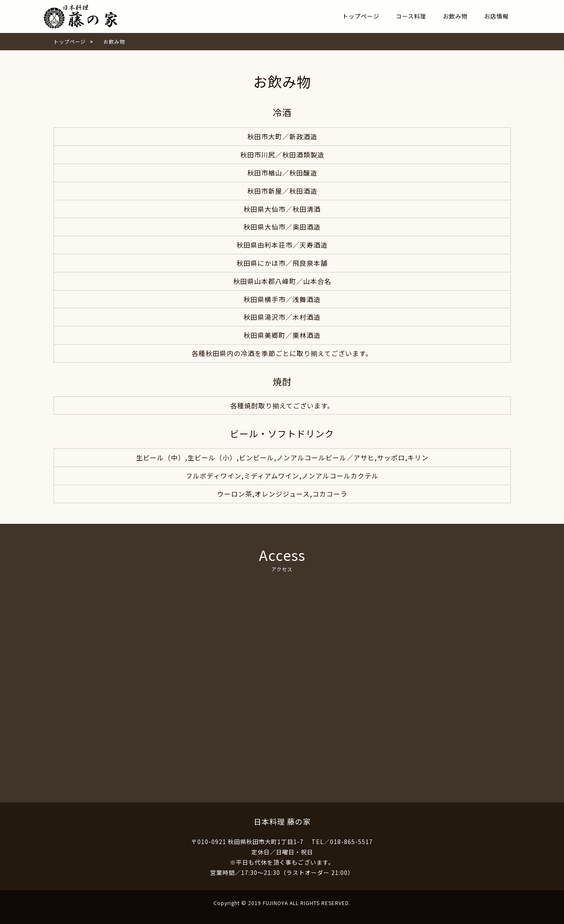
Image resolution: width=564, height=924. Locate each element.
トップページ (361, 16)
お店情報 (496, 16)
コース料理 (411, 16)
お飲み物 (455, 16)
